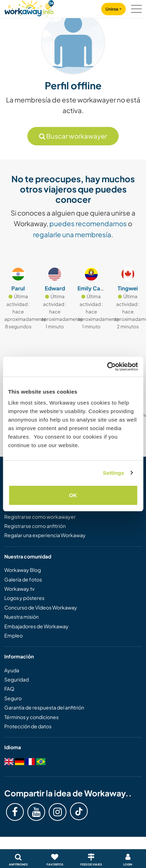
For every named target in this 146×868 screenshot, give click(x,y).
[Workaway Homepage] (29, 7)
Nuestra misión (21, 617)
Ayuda (12, 670)
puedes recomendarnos (88, 223)
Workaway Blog (23, 570)
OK (73, 495)
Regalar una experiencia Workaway (45, 535)
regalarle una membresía (72, 234)
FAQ (9, 689)
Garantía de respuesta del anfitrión (44, 707)
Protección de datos (28, 726)
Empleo (13, 635)
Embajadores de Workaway (36, 626)
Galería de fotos (23, 579)
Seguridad (17, 679)
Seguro (13, 698)
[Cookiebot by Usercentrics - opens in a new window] (107, 367)
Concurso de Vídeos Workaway (41, 607)
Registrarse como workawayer (40, 517)
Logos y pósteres (24, 598)
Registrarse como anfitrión (35, 526)
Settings (114, 473)
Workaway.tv (19, 589)
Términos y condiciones (31, 717)
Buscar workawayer (73, 136)
